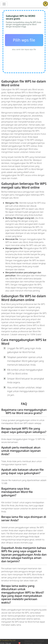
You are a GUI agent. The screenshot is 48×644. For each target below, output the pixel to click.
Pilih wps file (24, 40)
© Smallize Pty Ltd (8, 640)
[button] (45, 4)
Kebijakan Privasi (30, 641)
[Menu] (4, 4)
